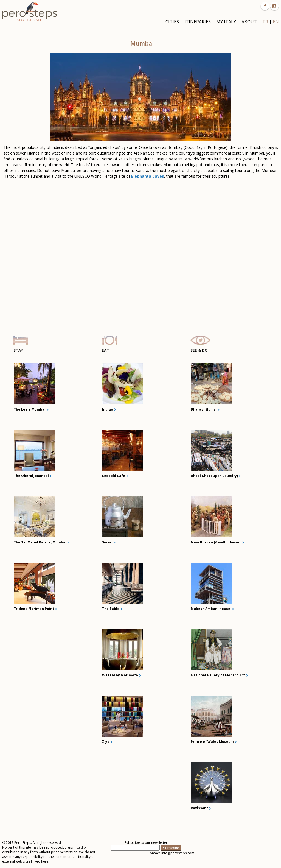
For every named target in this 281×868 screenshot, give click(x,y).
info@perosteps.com (178, 853)
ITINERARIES (198, 22)
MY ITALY (226, 22)
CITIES (172, 22)
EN (276, 22)
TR (265, 22)
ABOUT (249, 22)
